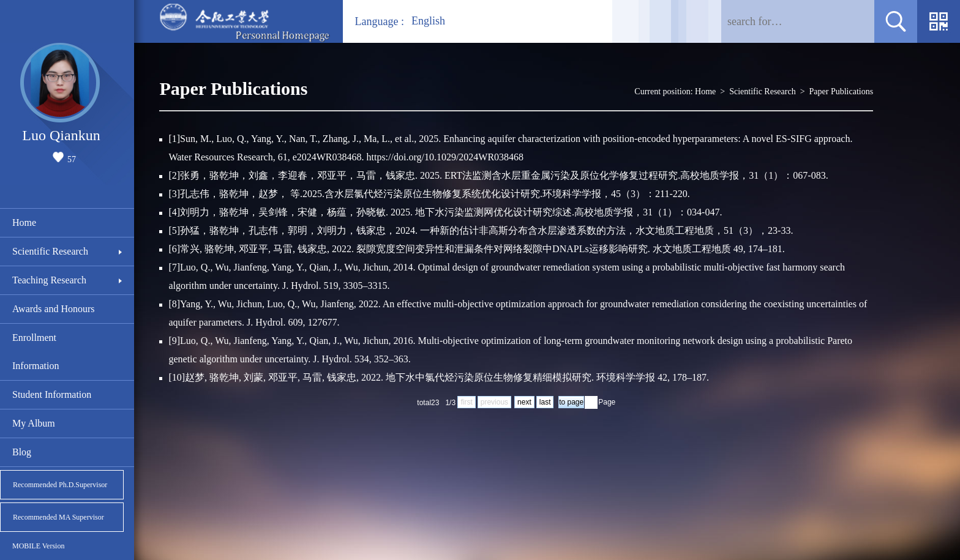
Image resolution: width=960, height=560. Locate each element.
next (524, 402)
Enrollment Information (36, 352)
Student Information (52, 394)
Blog (22, 452)
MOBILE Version (38, 546)
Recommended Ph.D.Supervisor (60, 485)
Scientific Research (50, 251)
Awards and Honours (54, 309)
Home (24, 222)
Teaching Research (49, 280)
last (545, 402)
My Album (34, 423)
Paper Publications (842, 91)
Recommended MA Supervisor (58, 517)
